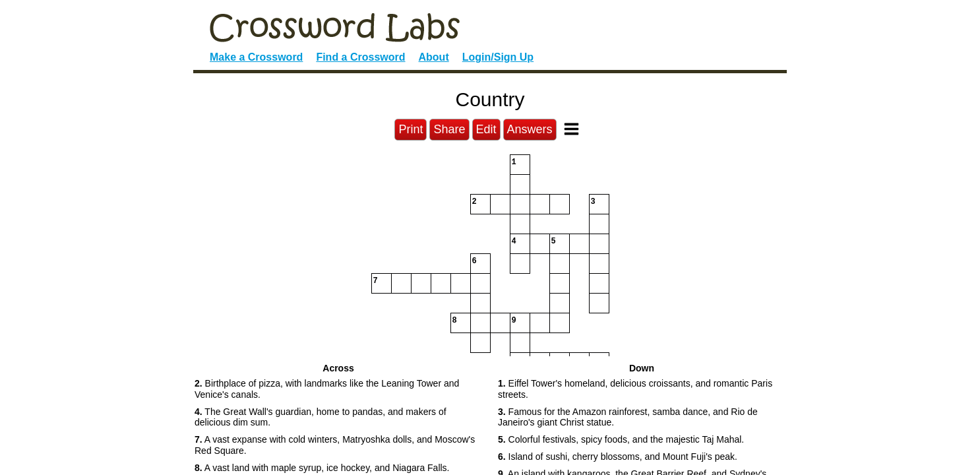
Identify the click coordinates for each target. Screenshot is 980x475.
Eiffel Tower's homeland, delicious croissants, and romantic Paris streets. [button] (635, 389)
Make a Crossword (256, 57)
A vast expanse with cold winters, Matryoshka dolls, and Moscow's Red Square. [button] (335, 445)
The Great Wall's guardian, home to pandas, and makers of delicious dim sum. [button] (321, 417)
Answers (530, 129)
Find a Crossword (360, 57)
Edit (486, 129)
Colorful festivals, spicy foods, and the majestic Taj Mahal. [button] (621, 439)
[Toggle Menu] (571, 129)
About (434, 57)
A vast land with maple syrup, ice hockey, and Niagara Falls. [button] (322, 468)
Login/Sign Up (498, 57)
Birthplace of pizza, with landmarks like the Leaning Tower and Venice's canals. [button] (327, 389)
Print (411, 129)
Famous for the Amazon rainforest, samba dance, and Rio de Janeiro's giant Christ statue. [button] (628, 417)
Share (449, 129)
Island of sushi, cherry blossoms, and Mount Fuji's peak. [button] (618, 457)
